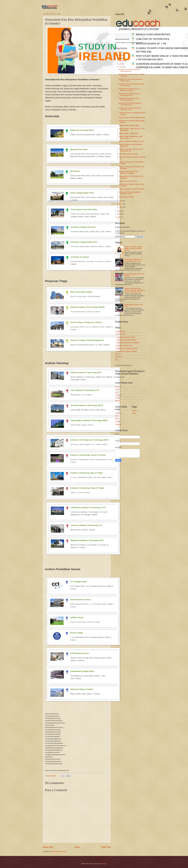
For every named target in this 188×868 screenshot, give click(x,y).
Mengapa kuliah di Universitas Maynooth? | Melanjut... (128, 172)
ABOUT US (119, 357)
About (134, 413)
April (121, 204)
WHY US (118, 354)
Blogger (104, 864)
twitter (117, 389)
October (122, 61)
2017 (119, 217)
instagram (118, 395)
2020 (119, 58)
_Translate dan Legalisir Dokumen (126, 351)
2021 (119, 55)
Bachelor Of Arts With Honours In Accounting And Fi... (129, 94)
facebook (118, 387)
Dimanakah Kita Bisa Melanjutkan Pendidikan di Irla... (130, 193)
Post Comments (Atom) (59, 852)
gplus (117, 392)
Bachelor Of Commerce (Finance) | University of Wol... (130, 109)
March (121, 207)
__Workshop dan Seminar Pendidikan (127, 343)
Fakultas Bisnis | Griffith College (129, 125)
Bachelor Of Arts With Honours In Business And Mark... (129, 90)
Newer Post (48, 847)
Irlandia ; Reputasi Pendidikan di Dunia (131, 141)
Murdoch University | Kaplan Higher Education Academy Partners (133, 248)
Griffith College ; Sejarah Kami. (129, 133)
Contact (134, 410)
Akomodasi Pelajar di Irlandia (128, 154)
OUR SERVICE (120, 331)
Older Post (106, 847)
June (121, 67)
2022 (119, 52)
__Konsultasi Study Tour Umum (125, 337)
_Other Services (120, 334)
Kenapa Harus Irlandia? (126, 197)
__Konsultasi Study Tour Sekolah (126, 340)
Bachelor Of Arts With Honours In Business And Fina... (129, 99)
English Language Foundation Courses (131, 189)
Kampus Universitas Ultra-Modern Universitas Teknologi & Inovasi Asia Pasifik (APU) (134, 290)
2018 (119, 214)
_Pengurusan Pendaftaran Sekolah (126, 348)
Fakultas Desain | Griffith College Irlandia (132, 118)
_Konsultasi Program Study (124, 346)
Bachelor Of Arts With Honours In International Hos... (129, 70)
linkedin (118, 401)
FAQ (117, 360)
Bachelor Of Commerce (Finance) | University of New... (130, 104)
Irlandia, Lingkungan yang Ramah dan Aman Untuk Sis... (131, 150)
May (121, 201)
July (121, 64)
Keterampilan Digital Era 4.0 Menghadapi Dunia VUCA (133, 260)
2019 (119, 211)
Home (77, 847)
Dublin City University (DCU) (128, 181)
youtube (118, 398)
